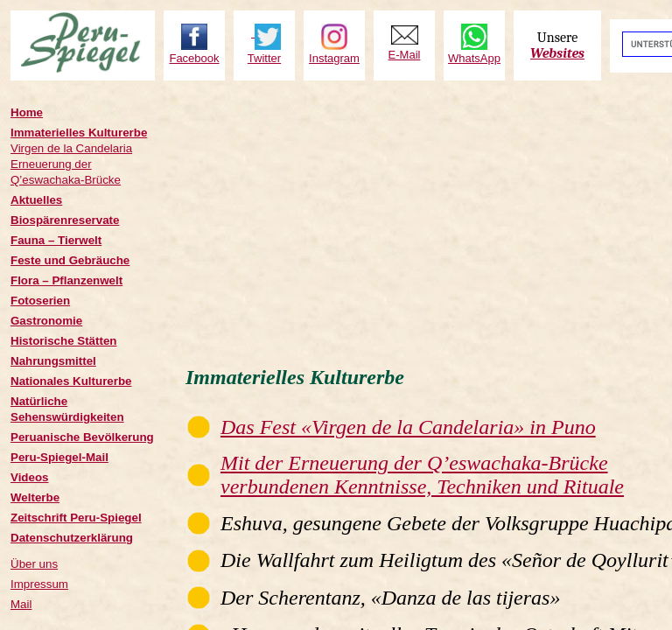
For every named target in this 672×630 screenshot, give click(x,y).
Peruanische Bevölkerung (82, 437)
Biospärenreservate (65, 220)
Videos (29, 477)
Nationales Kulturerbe (71, 381)
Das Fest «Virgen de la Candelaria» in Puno (408, 427)
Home (27, 112)
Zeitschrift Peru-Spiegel (76, 518)
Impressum (39, 584)
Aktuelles (36, 200)
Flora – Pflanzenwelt (66, 280)
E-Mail (405, 55)
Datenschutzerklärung (72, 538)
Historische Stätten (63, 341)
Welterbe (35, 497)
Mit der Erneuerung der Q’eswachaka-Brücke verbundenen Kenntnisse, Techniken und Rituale (422, 475)
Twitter (264, 58)
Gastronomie (46, 321)
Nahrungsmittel (53, 361)
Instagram (334, 58)
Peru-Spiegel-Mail (59, 457)
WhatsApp (474, 58)
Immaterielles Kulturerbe (79, 133)
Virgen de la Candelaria (71, 148)
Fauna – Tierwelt (56, 240)
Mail (21, 604)
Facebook (194, 58)
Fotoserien (40, 301)
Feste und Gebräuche (70, 260)
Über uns (34, 564)
